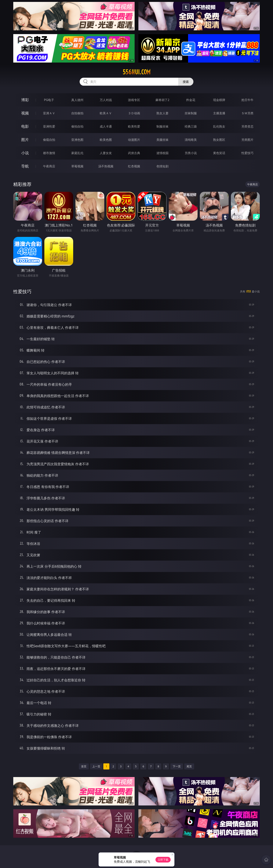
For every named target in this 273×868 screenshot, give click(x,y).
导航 (25, 166)
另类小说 (191, 153)
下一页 (177, 766)
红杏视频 (134, 166)
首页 (84, 766)
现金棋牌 (219, 100)
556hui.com (137, 72)
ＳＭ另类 (247, 113)
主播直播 (219, 113)
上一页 (96, 766)
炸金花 (191, 100)
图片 (25, 140)
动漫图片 (134, 140)
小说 (25, 153)
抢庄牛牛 (247, 100)
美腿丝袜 (162, 140)
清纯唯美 (191, 140)
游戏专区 (134, 100)
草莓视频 (77, 166)
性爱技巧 (247, 153)
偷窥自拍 (49, 140)
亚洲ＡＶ (49, 113)
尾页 (189, 766)
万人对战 (106, 100)
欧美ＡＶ (106, 113)
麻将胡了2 (162, 100)
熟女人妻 (162, 113)
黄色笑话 (219, 153)
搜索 (186, 82)
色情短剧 (162, 166)
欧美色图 (106, 140)
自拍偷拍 (77, 113)
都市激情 (49, 153)
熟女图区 (219, 140)
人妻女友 (106, 153)
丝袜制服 (191, 113)
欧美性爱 (134, 126)
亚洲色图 (77, 140)
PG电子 (49, 100)
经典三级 (191, 126)
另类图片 (247, 140)
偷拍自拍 (77, 126)
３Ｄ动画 (134, 113)
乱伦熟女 (219, 126)
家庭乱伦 (77, 153)
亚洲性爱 (49, 126)
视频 (25, 113)
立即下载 (163, 860)
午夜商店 (49, 166)
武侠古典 (134, 153)
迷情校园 (162, 153)
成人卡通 (106, 126)
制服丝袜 (162, 126)
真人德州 (77, 100)
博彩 (25, 100)
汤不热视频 (106, 166)
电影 (25, 126)
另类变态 (247, 126)
